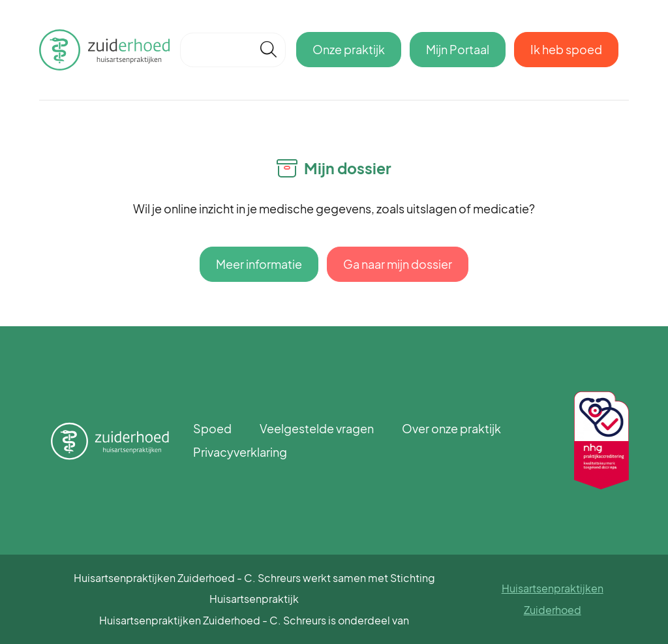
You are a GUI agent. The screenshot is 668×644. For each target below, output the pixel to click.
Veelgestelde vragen (317, 428)
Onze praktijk (349, 49)
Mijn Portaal (458, 49)
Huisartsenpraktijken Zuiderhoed (553, 599)
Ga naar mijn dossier (398, 264)
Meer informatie (259, 264)
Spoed (212, 428)
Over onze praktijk (451, 428)
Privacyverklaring (240, 452)
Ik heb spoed (566, 49)
